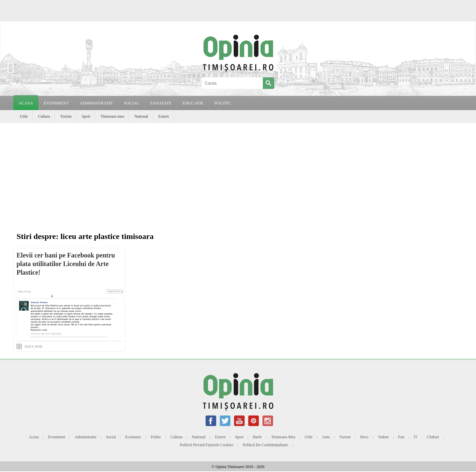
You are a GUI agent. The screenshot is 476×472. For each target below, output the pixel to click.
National (141, 116)
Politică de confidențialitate (265, 445)
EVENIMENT (56, 103)
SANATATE (161, 103)
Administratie (86, 437)
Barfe (257, 437)
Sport (86, 116)
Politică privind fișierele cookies (207, 445)
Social (111, 437)
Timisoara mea (112, 116)
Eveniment (57, 437)
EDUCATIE (193, 103)
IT (416, 437)
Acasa (26, 103)
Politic (156, 437)
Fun (401, 437)
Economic (133, 437)
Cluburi (433, 437)
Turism (66, 116)
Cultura (44, 116)
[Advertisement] (238, 173)
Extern (164, 116)
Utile (24, 116)
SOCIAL (131, 103)
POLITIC (222, 103)
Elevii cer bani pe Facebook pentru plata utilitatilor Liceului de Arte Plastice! (66, 264)
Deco (364, 437)
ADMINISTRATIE (96, 103)
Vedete (383, 437)
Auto (326, 437)
